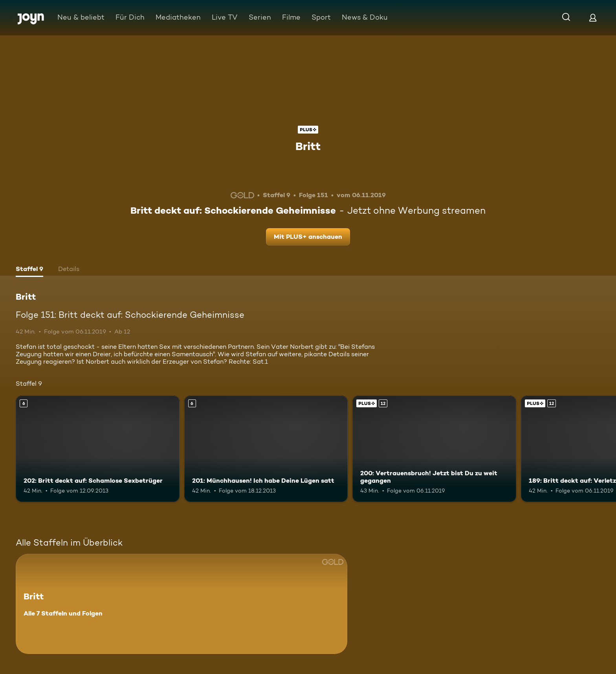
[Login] (593, 17)
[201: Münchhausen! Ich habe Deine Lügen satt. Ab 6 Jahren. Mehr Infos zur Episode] (266, 449)
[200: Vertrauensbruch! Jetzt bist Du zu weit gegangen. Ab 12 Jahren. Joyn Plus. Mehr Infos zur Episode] (434, 449)
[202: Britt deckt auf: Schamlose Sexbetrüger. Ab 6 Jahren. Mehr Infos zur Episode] (98, 449)
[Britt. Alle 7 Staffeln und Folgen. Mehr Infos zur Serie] (181, 604)
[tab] (29, 270)
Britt (308, 146)
